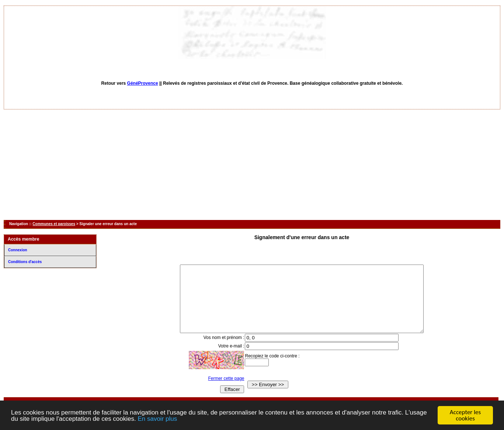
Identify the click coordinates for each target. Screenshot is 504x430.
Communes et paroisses (54, 224)
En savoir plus (157, 419)
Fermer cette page (219, 392)
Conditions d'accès (25, 262)
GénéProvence (143, 83)
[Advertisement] (252, 165)
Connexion (18, 250)
